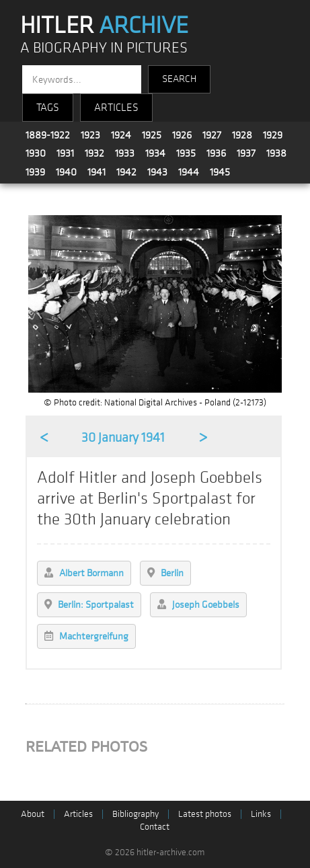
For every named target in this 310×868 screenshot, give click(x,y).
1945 (220, 172)
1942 (126, 172)
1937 (246, 153)
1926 (182, 135)
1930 (36, 153)
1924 (121, 135)
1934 (155, 153)
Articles (78, 814)
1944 (189, 172)
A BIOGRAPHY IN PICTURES (104, 48)
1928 (242, 135)
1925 (152, 135)
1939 (35, 172)
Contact (155, 827)
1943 (157, 172)
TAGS (48, 108)
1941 (96, 172)
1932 (94, 153)
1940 (66, 172)
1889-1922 (48, 135)
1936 (216, 153)
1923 (90, 135)
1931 (65, 153)
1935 (186, 153)
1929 (273, 135)
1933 (125, 153)
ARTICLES (116, 108)
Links (261, 814)
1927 (212, 135)
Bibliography (135, 814)
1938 (276, 153)
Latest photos (205, 814)
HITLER (104, 26)
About (33, 814)
